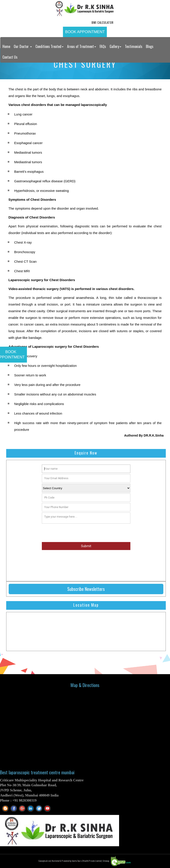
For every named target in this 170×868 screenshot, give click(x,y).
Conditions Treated (49, 46)
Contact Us (10, 57)
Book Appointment (85, 32)
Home (6, 46)
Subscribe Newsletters (86, 589)
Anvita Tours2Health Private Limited (86, 861)
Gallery (115, 46)
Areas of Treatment (82, 46)
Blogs (150, 46)
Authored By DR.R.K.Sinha (144, 435)
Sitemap (106, 861)
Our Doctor (23, 46)
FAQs (103, 46)
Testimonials (134, 46)
